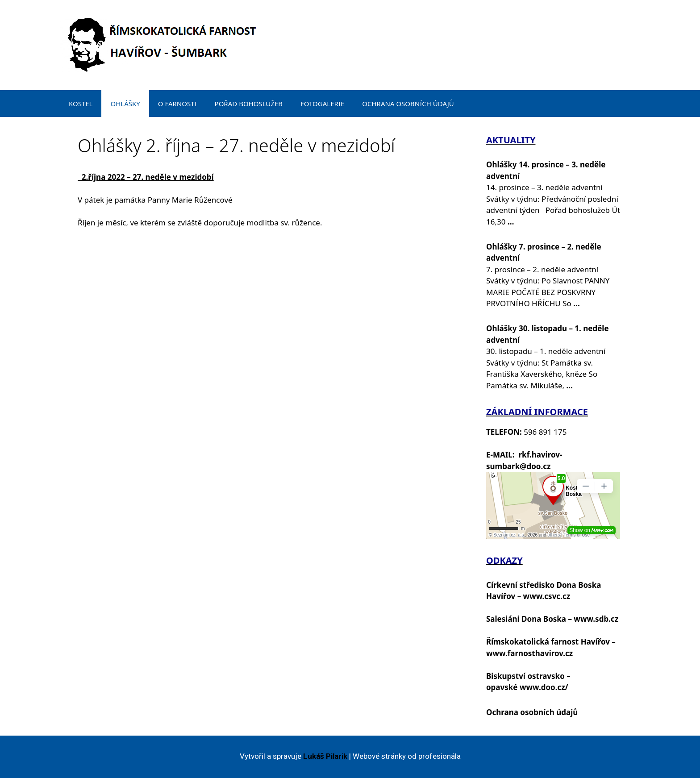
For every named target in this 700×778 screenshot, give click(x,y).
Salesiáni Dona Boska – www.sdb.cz (552, 619)
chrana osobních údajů (535, 712)
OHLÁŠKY (125, 104)
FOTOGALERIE (322, 104)
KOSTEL (81, 104)
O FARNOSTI (177, 104)
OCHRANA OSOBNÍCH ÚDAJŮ (408, 104)
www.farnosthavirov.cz (529, 653)
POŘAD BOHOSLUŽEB (249, 104)
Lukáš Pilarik (325, 756)
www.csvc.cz (547, 596)
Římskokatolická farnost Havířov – (551, 642)
